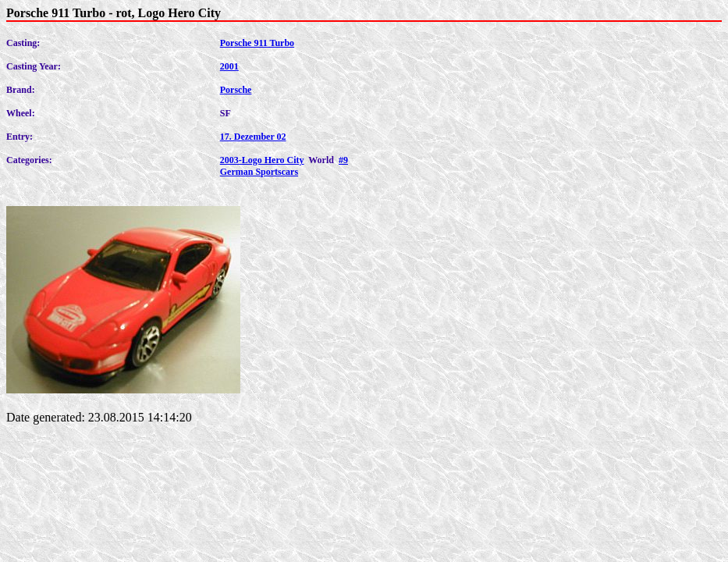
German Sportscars (259, 172)
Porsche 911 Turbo (257, 43)
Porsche (236, 90)
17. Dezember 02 (253, 137)
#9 (343, 160)
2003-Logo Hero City (262, 160)
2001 (229, 66)
